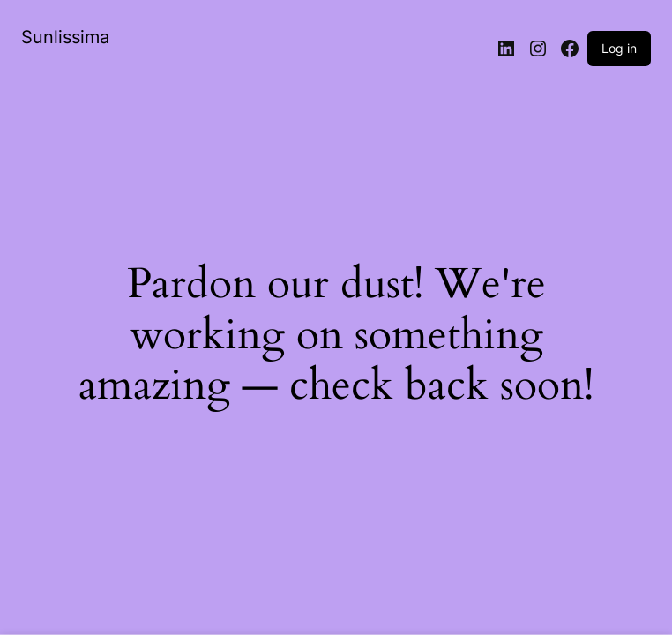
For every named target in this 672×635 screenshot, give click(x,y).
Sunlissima (65, 37)
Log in (619, 48)
